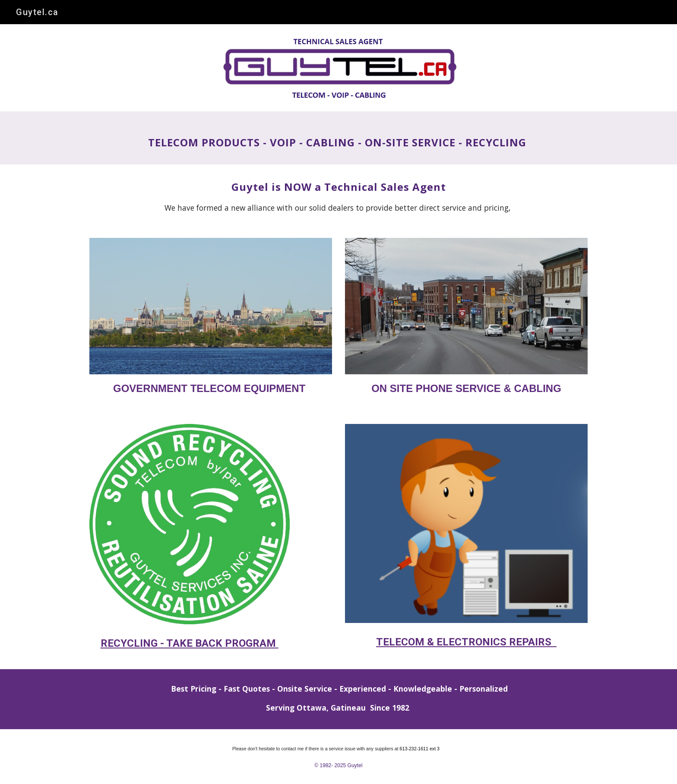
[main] (338, 138)
